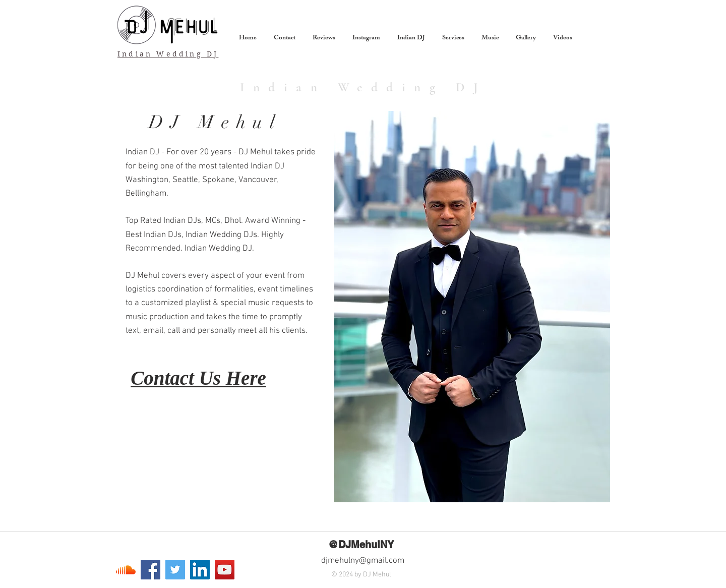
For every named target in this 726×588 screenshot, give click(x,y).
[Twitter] (175, 570)
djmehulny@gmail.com (363, 561)
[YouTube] (225, 570)
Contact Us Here (198, 378)
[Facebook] (150, 570)
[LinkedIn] (200, 570)
